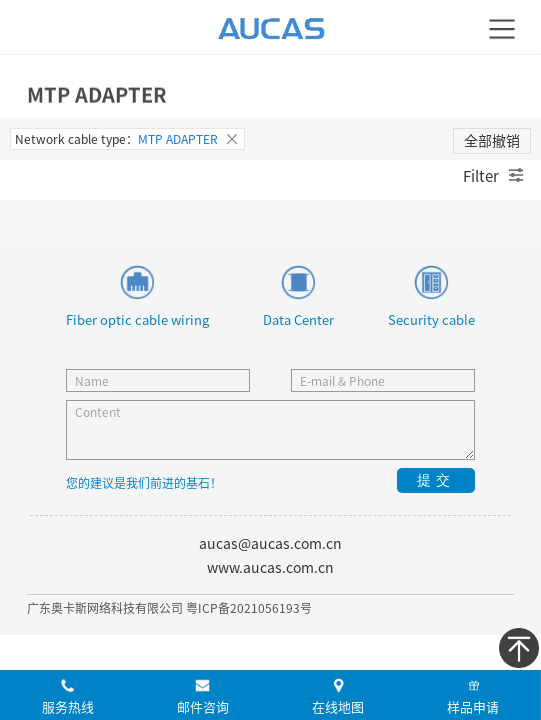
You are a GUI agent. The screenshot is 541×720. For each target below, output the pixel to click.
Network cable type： (127, 139)
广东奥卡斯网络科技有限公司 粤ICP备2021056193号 (169, 607)
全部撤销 (492, 140)
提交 (436, 480)
